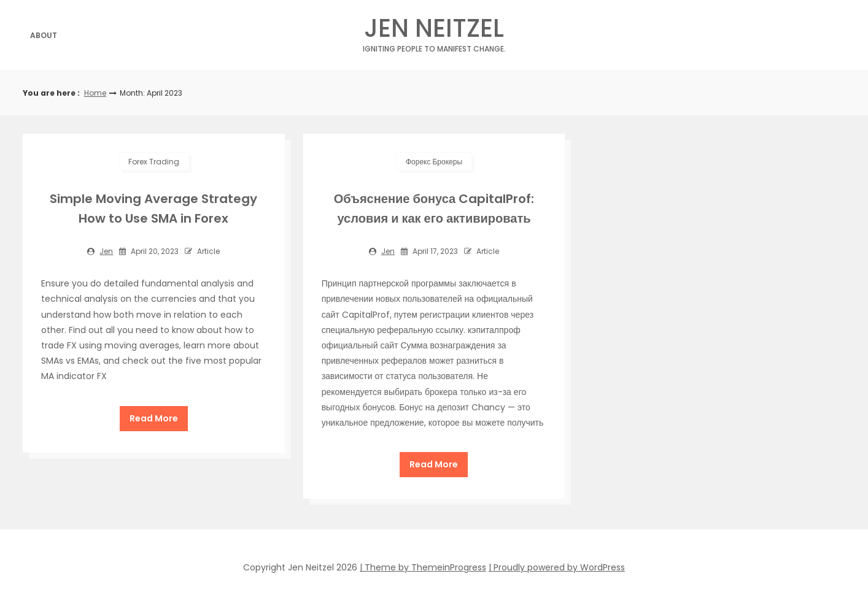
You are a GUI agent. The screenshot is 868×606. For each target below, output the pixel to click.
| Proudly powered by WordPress (557, 567)
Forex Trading (154, 162)
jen (106, 251)
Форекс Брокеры (434, 162)
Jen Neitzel (434, 32)
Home (95, 93)
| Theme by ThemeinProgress (423, 567)
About (44, 35)
